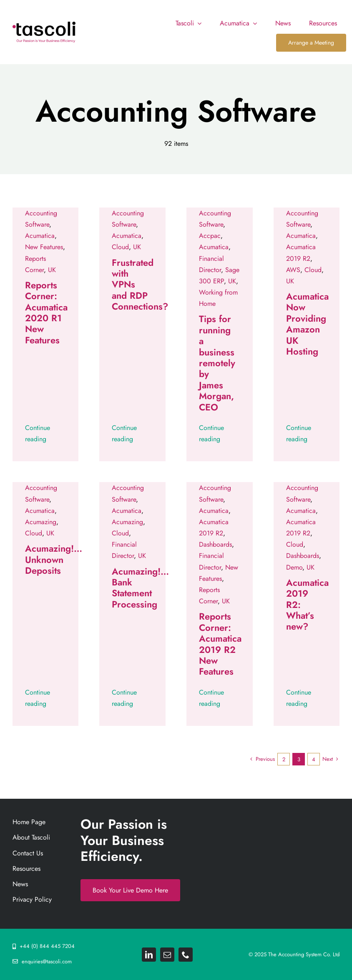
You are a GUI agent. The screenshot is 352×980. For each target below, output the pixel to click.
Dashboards (215, 544)
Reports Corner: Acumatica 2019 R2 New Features (220, 644)
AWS (293, 270)
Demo (294, 567)
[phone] (186, 955)
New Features (44, 247)
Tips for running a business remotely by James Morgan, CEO (217, 363)
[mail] (167, 955)
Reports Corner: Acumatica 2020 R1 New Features (46, 312)
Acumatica (40, 236)
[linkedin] (149, 955)
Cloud (120, 247)
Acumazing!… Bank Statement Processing (140, 588)
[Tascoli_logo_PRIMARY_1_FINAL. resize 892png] (44, 25)
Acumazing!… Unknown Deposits (54, 559)
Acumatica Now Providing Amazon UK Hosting (307, 324)
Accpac (210, 236)
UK (52, 270)
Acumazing (41, 522)
